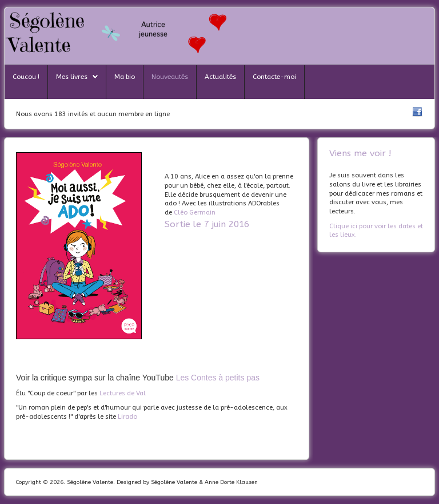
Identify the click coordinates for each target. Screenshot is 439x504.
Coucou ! (26, 77)
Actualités (220, 77)
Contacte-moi (274, 77)
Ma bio (125, 77)
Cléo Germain (195, 213)
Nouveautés (170, 77)
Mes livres (72, 77)
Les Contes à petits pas (218, 378)
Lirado (127, 417)
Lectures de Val (123, 393)
